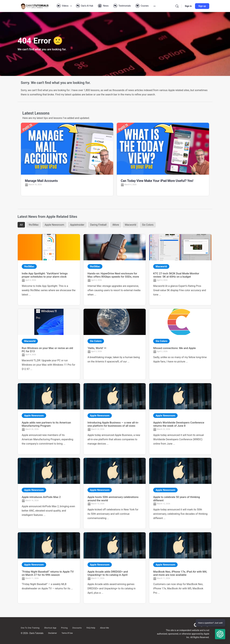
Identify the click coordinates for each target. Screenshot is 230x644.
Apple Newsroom (54, 225)
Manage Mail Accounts (41, 181)
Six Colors (148, 225)
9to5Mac (34, 225)
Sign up (202, 6)
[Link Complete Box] (49, 270)
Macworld (131, 225)
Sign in (188, 6)
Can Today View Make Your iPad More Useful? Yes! (157, 181)
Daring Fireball (98, 225)
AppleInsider (77, 225)
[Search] (177, 6)
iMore (116, 225)
